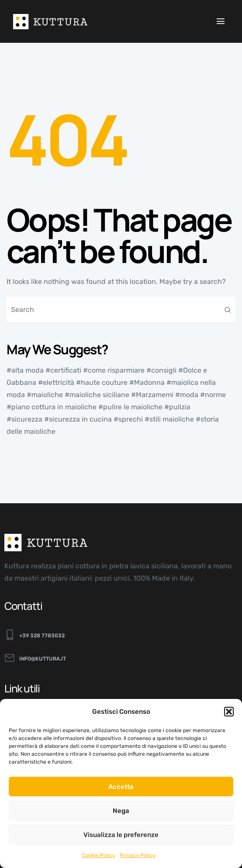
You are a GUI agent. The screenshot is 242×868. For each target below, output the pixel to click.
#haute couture (102, 382)
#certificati (63, 370)
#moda (187, 395)
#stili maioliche (169, 419)
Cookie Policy (99, 855)
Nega (121, 811)
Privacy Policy (138, 855)
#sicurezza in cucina (78, 419)
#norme (213, 395)
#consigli (161, 370)
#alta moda (25, 370)
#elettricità (56, 382)
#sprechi (128, 419)
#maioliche (45, 395)
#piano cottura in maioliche (52, 407)
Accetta (121, 787)
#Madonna (147, 382)
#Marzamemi (152, 395)
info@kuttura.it (43, 659)
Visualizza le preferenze (121, 835)
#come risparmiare (114, 370)
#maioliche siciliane (97, 395)
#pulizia (177, 407)
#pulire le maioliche (130, 407)
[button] (229, 712)
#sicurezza (24, 419)
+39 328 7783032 (42, 636)
